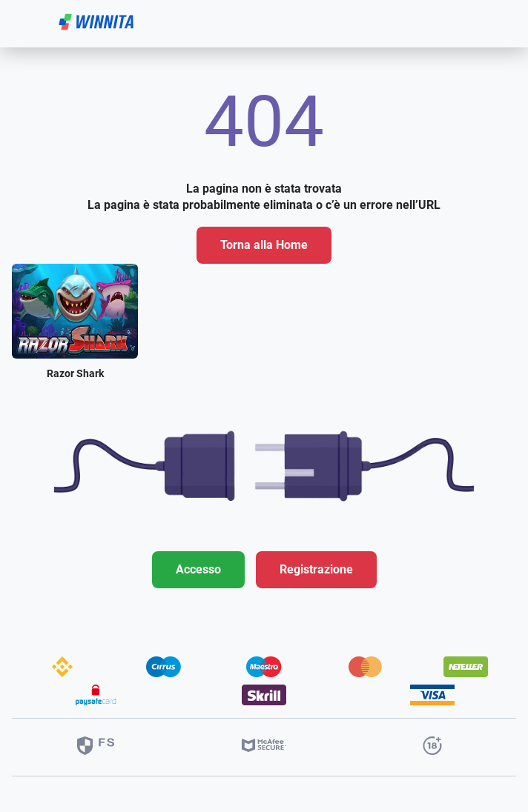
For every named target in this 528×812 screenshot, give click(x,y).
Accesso (198, 569)
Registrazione (316, 569)
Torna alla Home (264, 245)
